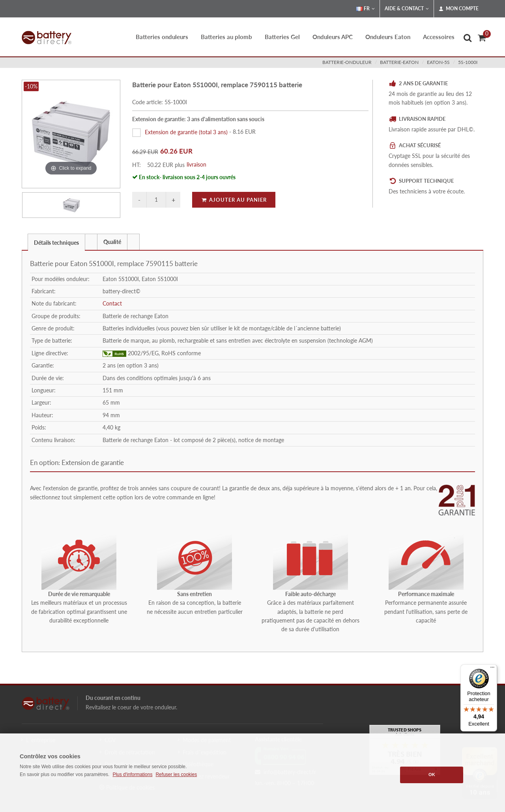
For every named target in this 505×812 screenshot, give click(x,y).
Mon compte (459, 9)
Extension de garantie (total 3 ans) (186, 132)
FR (366, 9)
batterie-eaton (399, 62)
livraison (196, 164)
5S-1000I (468, 62)
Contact (112, 303)
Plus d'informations (132, 774)
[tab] (56, 242)
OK (432, 774)
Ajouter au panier (234, 200)
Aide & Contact (407, 9)
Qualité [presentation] (112, 242)
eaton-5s (438, 62)
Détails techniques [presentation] (56, 243)
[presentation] (91, 242)
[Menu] (492, 669)
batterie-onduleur (347, 62)
